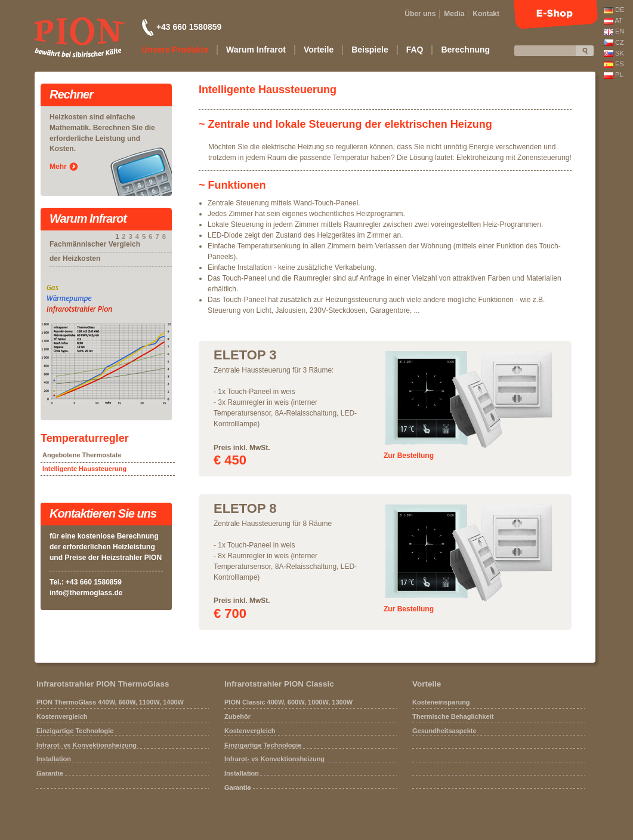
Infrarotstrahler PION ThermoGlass (103, 684)
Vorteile (427, 684)
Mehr (58, 167)
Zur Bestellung (409, 456)
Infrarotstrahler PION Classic (279, 684)
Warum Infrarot (88, 219)
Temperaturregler (85, 438)
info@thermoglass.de (86, 593)
